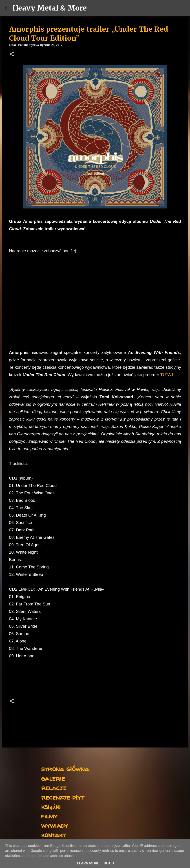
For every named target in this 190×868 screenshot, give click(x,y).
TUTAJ (167, 375)
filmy (49, 816)
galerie (53, 778)
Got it (109, 863)
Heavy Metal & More (50, 8)
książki (51, 806)
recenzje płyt (63, 797)
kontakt (53, 835)
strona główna (65, 769)
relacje (54, 788)
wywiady (55, 825)
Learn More (88, 863)
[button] (12, 55)
